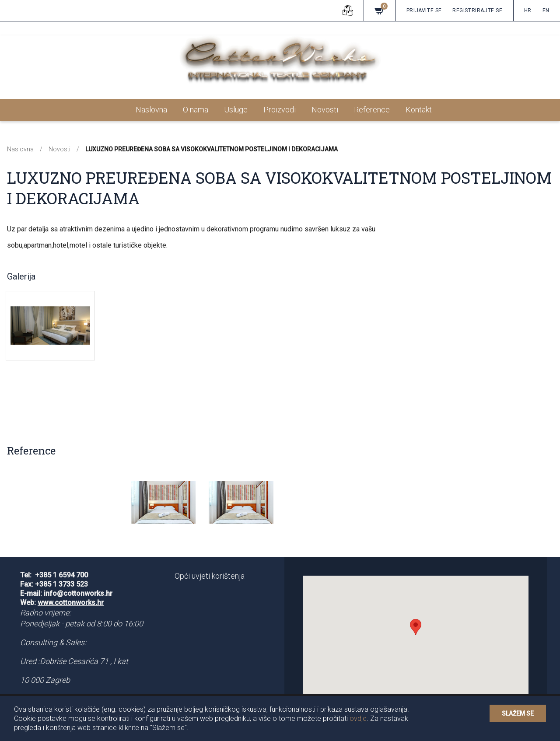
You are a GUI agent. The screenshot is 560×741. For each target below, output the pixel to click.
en (546, 10)
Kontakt (419, 110)
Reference (372, 110)
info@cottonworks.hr (78, 593)
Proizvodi (280, 110)
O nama (196, 110)
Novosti (325, 110)
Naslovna (151, 110)
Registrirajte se (478, 10)
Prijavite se (424, 10)
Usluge (236, 110)
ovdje (358, 718)
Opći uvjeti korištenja (210, 576)
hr (528, 10)
